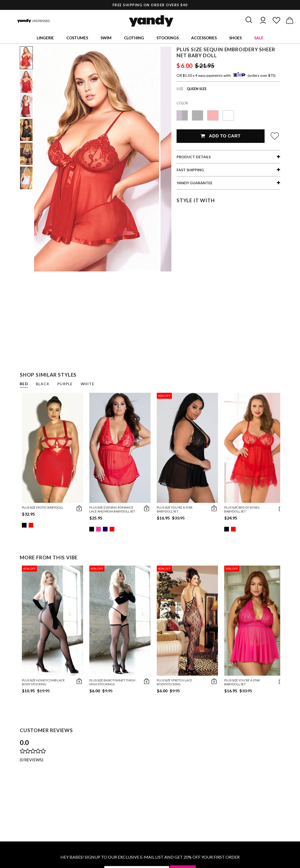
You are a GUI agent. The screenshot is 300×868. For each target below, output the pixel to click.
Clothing (134, 38)
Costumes (77, 38)
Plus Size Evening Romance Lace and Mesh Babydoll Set (112, 509)
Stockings (168, 38)
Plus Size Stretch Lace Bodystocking (174, 682)
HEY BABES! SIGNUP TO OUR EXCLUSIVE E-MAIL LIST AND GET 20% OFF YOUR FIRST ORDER (150, 857)
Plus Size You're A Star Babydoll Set (175, 509)
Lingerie (45, 38)
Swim (106, 38)
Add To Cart (220, 136)
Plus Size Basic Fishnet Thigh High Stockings (112, 682)
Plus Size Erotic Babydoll (43, 507)
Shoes (235, 38)
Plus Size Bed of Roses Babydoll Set (242, 509)
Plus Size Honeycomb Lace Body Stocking (43, 682)
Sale (259, 38)
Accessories (204, 38)
